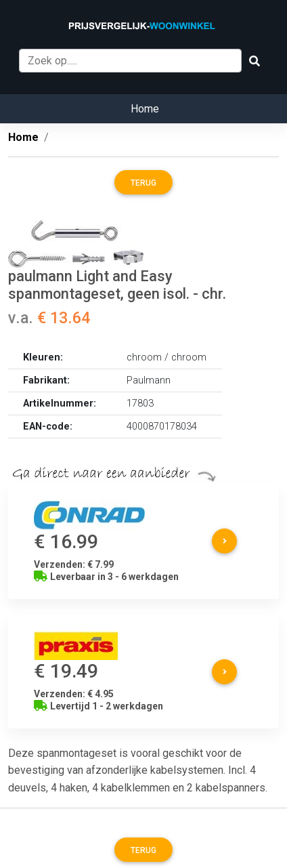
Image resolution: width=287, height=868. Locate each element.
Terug (143, 183)
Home (145, 109)
